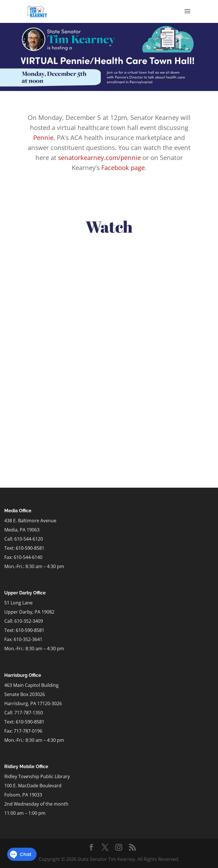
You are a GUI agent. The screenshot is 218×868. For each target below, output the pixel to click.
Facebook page (123, 167)
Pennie (43, 137)
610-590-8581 (30, 548)
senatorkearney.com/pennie (99, 157)
